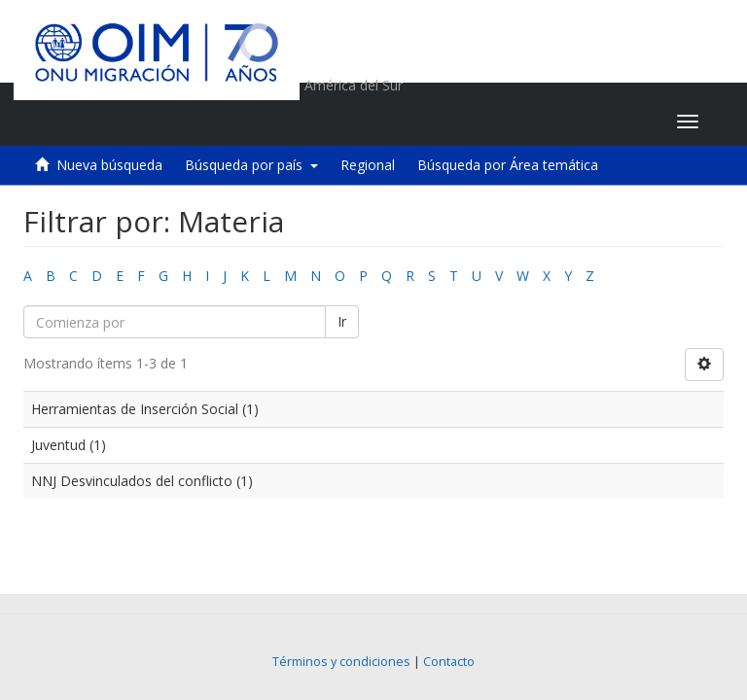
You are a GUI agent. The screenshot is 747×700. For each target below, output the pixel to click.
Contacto (449, 662)
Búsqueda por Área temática (508, 165)
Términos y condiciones (341, 662)
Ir (342, 321)
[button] (540, 122)
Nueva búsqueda (109, 165)
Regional (368, 165)
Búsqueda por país (251, 165)
